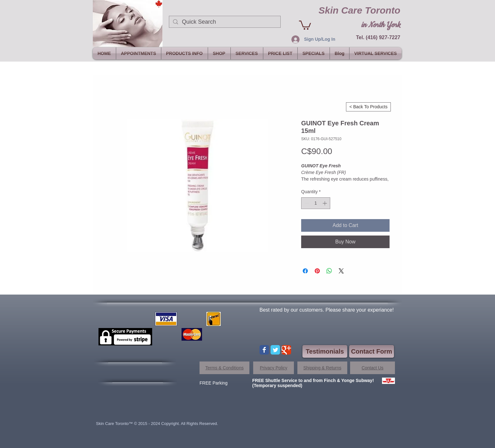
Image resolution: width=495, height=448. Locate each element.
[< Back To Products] (368, 107)
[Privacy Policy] (274, 368)
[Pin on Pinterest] (317, 271)
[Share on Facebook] (305, 271)
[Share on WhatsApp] (329, 271)
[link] (305, 25)
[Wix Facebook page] (264, 350)
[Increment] (325, 203)
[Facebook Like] (138, 371)
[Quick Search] (224, 22)
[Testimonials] (325, 351)
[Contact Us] (373, 368)
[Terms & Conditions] (224, 368)
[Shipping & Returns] (322, 368)
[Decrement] (306, 203)
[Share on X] (341, 271)
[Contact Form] (372, 351)
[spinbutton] (316, 203)
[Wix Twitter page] (275, 350)
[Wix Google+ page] (286, 350)
